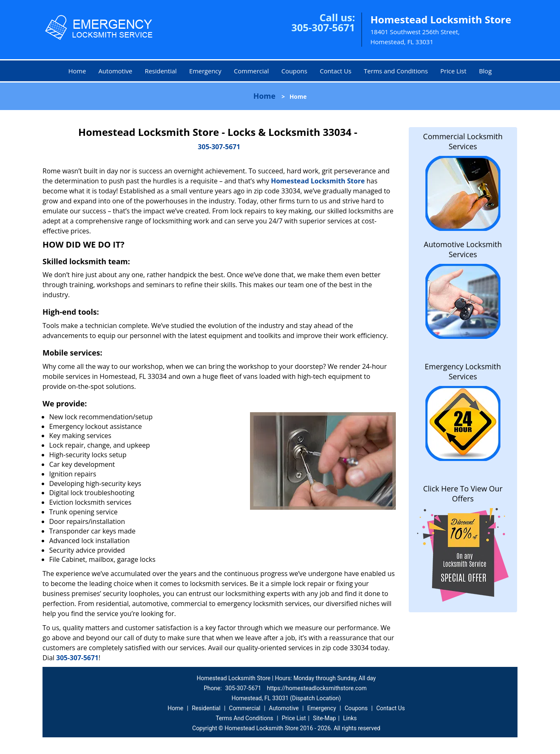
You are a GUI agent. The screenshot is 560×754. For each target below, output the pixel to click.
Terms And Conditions (245, 718)
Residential (161, 71)
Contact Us (335, 71)
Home (77, 71)
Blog (485, 71)
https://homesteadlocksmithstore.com (317, 688)
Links (350, 718)
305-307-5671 (323, 27)
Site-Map (324, 718)
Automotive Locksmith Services (463, 249)
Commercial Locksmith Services (463, 141)
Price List (454, 71)
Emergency (205, 71)
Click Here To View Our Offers (463, 493)
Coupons (294, 71)
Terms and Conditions (396, 71)
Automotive (115, 71)
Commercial (251, 71)
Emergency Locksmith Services (463, 371)
